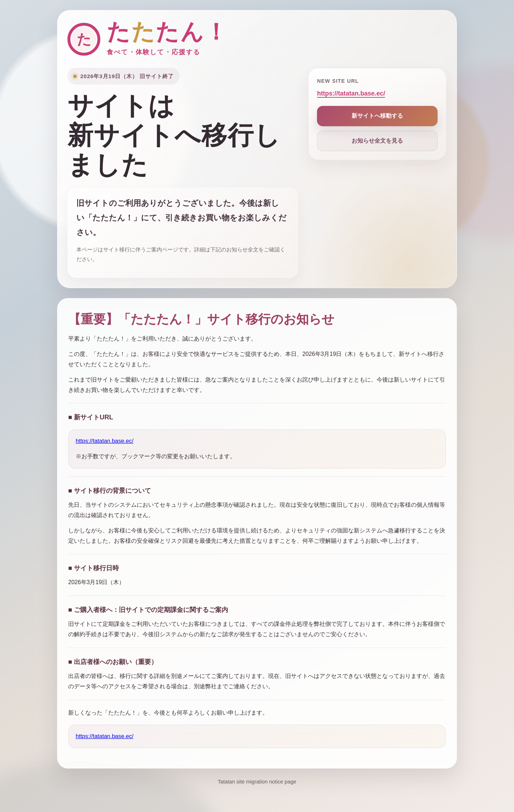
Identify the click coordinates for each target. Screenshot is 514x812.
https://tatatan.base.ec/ (351, 93)
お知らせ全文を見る (377, 141)
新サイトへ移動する (377, 116)
